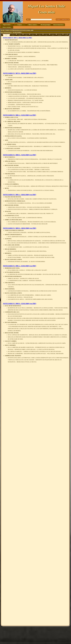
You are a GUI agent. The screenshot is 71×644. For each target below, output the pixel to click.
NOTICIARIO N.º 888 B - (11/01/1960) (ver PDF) (20, 155)
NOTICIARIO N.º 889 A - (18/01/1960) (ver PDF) (20, 195)
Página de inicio (7, 25)
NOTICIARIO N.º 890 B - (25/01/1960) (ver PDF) (20, 304)
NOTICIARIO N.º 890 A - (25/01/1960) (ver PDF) (20, 266)
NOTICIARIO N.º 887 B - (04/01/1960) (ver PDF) (20, 73)
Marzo (20, 35)
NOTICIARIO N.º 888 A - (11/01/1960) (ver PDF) (20, 115)
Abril (26, 35)
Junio (40, 35)
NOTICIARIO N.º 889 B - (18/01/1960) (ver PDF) (20, 228)
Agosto (53, 35)
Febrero (13, 35)
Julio (46, 35)
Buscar (28, 20)
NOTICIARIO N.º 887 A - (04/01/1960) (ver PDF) (17, 38)
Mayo (33, 35)
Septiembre (60, 35)
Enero (6, 35)
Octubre (66, 35)
